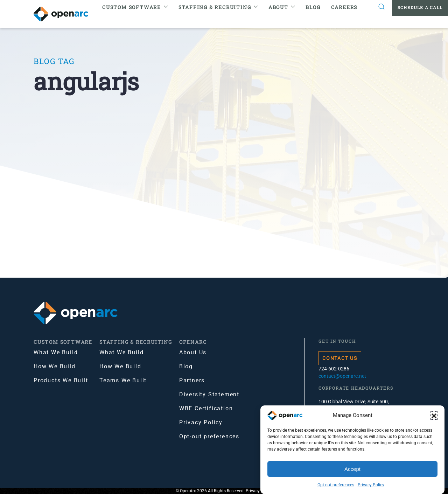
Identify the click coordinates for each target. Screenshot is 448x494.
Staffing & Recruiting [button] (218, 7)
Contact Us (340, 358)
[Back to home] (65, 14)
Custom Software (63, 342)
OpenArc (193, 342)
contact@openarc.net (342, 376)
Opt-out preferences (336, 485)
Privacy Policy (371, 485)
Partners (192, 380)
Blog (313, 7)
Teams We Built (123, 380)
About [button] (282, 7)
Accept (352, 469)
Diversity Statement (209, 394)
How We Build (55, 366)
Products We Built (61, 380)
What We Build (56, 352)
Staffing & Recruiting (136, 342)
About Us (193, 352)
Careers (344, 7)
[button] (434, 416)
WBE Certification (206, 408)
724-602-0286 (334, 369)
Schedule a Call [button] (420, 7)
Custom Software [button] (135, 7)
